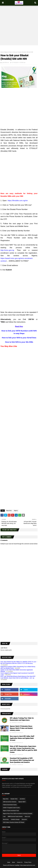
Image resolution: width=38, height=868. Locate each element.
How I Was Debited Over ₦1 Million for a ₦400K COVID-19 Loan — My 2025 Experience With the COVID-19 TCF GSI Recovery (19, 663)
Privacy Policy (28, 862)
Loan (4, 817)
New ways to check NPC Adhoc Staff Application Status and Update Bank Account (22, 738)
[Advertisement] (19, 24)
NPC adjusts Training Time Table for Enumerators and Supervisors (22, 719)
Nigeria (6, 52)
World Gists (6, 819)
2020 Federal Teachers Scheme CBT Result (14, 822)
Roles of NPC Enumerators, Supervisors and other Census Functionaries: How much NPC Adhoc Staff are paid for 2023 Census (23, 749)
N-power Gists (14, 799)
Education (24, 819)
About (14, 862)
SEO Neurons (11, 865)
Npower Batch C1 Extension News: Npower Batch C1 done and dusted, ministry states (21, 728)
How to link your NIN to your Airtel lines (19, 338)
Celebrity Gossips (15, 819)
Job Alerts (22, 799)
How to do (27, 817)
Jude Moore (6, 62)
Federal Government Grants (10, 805)
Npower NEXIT (22, 802)
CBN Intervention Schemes (10, 802)
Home (2, 52)
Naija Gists (9, 511)
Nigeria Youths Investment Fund (11, 811)
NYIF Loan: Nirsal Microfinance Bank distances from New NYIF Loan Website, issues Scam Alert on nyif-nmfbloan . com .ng (18, 677)
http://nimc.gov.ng (7, 250)
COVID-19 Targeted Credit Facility (11, 808)
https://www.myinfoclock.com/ (28, 865)
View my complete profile (6, 650)
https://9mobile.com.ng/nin (18, 201)
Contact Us (20, 862)
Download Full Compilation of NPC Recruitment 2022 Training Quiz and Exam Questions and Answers (22, 760)
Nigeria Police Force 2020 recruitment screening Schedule (18, 814)
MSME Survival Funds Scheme (15, 817)
